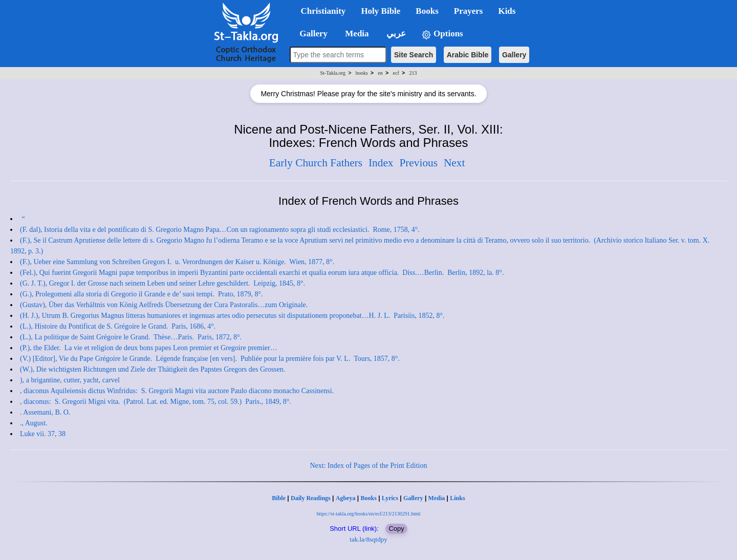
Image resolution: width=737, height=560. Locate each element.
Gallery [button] (311, 34)
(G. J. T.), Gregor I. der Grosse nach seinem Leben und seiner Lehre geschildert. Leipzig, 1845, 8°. (162, 283)
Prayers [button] (469, 11)
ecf (396, 73)
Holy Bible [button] (381, 11)
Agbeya (346, 498)
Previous (418, 163)
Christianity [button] (323, 11)
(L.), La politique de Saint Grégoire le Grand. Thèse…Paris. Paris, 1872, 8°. (131, 337)
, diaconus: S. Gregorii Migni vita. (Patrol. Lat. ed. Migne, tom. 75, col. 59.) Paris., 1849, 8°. (156, 402)
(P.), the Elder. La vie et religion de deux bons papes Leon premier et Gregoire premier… (149, 348)
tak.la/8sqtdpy (368, 539)
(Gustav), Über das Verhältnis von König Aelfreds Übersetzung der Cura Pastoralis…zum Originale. (165, 305)
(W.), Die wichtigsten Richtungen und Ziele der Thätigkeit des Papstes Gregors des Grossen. (154, 369)
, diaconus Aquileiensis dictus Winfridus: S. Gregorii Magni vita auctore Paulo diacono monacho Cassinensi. (178, 391)
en (380, 73)
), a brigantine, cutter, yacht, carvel (70, 380)
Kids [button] (507, 11)
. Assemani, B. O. (45, 412)
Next (454, 163)
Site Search (414, 55)
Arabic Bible (468, 55)
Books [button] (427, 11)
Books (368, 498)
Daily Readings (311, 498)
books (362, 73)
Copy (396, 529)
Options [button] (442, 34)
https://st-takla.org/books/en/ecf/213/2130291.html (368, 514)
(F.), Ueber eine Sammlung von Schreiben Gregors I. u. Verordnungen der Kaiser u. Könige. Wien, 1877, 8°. (177, 262)
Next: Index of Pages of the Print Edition (368, 466)
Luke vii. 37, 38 (43, 434)
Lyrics (390, 498)
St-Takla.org (333, 73)
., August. (34, 423)
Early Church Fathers (316, 163)
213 (413, 73)
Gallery (514, 55)
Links (457, 498)
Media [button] (356, 34)
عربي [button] (395, 34)
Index (381, 163)
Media (437, 498)
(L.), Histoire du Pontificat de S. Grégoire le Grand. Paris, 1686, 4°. (118, 326)
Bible (279, 498)
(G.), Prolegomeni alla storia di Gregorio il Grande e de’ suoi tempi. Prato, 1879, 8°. (142, 294)
